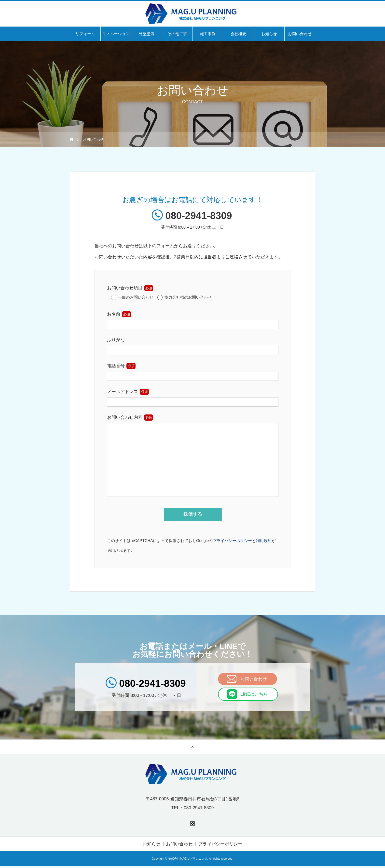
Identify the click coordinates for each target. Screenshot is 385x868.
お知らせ (269, 34)
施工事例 (208, 34)
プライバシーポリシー (232, 543)
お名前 (114, 314)
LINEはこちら (254, 696)
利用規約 (264, 543)
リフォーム (85, 34)
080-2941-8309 (199, 216)
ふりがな (116, 340)
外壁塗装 (147, 34)
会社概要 (238, 34)
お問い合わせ (300, 34)
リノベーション (116, 34)
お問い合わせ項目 (125, 288)
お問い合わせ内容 (125, 417)
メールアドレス (123, 392)
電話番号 (116, 366)
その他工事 (177, 34)
